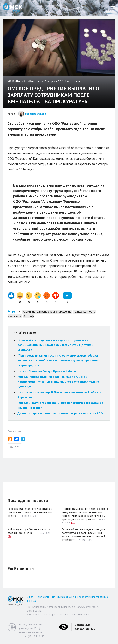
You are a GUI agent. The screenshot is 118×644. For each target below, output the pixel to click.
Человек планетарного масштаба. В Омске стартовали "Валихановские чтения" (30, 512)
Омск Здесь (13, 8)
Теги (15, 312)
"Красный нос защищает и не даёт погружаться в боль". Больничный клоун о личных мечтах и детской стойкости (55, 345)
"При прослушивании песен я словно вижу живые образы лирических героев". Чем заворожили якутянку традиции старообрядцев (58, 360)
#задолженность (84, 312)
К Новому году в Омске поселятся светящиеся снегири (29, 531)
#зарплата (15, 316)
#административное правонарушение (47, 312)
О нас (30, 597)
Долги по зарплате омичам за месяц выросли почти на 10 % (61, 413)
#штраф (29, 316)
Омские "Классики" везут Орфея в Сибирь (47, 371)
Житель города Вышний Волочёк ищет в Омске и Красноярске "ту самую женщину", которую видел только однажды (58, 381)
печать (77, 81)
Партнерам (43, 597)
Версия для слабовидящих (85, 627)
